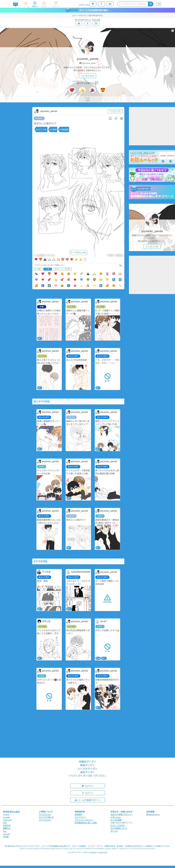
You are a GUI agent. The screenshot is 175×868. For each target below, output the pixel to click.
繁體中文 (7, 828)
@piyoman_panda (88, 63)
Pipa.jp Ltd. (103, 852)
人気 (48, 269)
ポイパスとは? (45, 820)
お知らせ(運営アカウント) (121, 814)
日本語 (6, 837)
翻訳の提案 (15, 812)
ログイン (87, 786)
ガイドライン (80, 817)
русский (7, 834)
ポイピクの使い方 (46, 817)
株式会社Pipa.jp (153, 814)
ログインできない (118, 825)
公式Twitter (116, 817)
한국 (5, 823)
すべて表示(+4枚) (78, 252)
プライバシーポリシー (84, 820)
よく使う (38, 269)
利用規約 (78, 814)
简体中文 (7, 825)
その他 (67, 269)
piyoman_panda (88, 59)
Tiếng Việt (7, 820)
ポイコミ (114, 831)
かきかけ (39, 118)
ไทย (5, 831)
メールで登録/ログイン (88, 800)
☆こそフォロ (87, 76)
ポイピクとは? (45, 814)
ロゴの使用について (119, 828)
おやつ (57, 269)
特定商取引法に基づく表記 (86, 823)
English (6, 814)
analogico (93, 852)
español (6, 817)
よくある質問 (116, 820)
